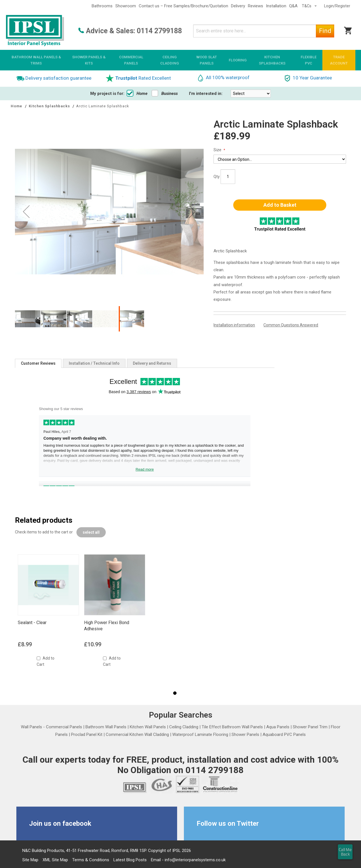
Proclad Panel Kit (87, 735)
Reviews (256, 6)
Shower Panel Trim (310, 727)
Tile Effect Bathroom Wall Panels (232, 727)
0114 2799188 (159, 31)
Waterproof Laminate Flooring (200, 735)
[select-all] (91, 532)
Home (137, 94)
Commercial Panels (64, 727)
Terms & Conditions (91, 860)
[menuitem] (36, 60)
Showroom (126, 6)
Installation (276, 6)
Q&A (293, 6)
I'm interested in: (206, 94)
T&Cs (307, 6)
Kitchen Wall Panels (148, 727)
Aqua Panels (278, 727)
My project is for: (107, 94)
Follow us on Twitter (228, 824)
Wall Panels (31, 727)
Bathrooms (102, 6)
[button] (26, 211)
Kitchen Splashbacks (50, 106)
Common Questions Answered (291, 325)
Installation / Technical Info (94, 363)
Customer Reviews (38, 363)
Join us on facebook (60, 824)
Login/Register (337, 6)
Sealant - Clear (32, 623)
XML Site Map (55, 860)
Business (165, 94)
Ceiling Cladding (184, 727)
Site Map (30, 860)
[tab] (38, 363)
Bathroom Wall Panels (106, 727)
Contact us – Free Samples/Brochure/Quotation (183, 6)
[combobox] (264, 31)
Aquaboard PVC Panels (284, 735)
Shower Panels (245, 735)
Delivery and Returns (152, 363)
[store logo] (35, 31)
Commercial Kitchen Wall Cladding (137, 735)
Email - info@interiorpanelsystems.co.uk (188, 860)
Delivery (238, 6)
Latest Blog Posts (130, 860)
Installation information (234, 325)
